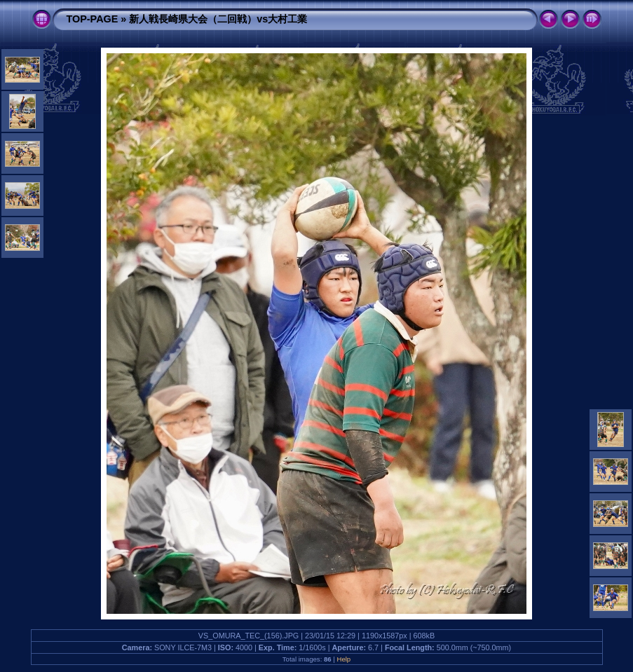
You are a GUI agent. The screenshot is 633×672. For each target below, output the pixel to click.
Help (343, 659)
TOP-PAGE (93, 19)
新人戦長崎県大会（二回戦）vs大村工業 (218, 19)
